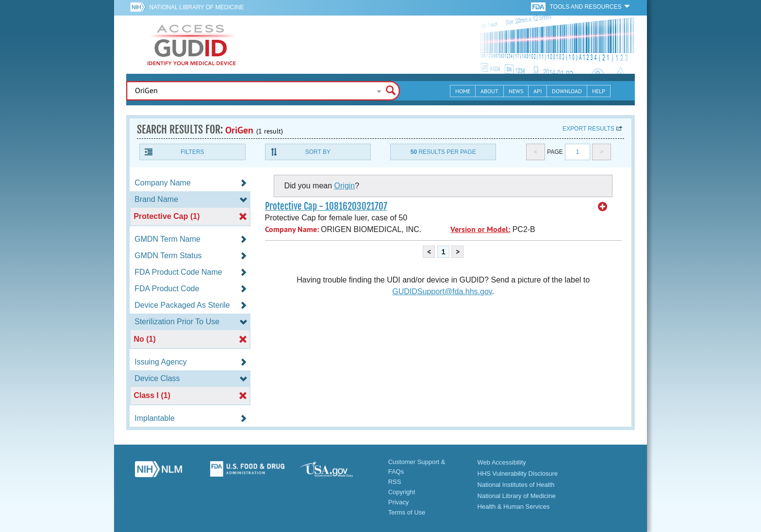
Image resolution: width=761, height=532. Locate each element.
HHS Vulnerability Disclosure (518, 474)
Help (599, 91)
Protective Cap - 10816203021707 (326, 206)
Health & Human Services (514, 507)
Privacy (399, 502)
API (538, 91)
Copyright (402, 492)
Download (567, 91)
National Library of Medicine (196, 7)
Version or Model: (480, 229)
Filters (192, 152)
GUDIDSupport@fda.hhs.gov (442, 291)
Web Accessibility (502, 462)
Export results (588, 129)
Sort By (318, 152)
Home (463, 91)
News (516, 91)
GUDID (192, 45)
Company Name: (292, 229)
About (489, 91)
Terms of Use (407, 512)
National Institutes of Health (516, 485)
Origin (345, 186)
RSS (395, 482)
